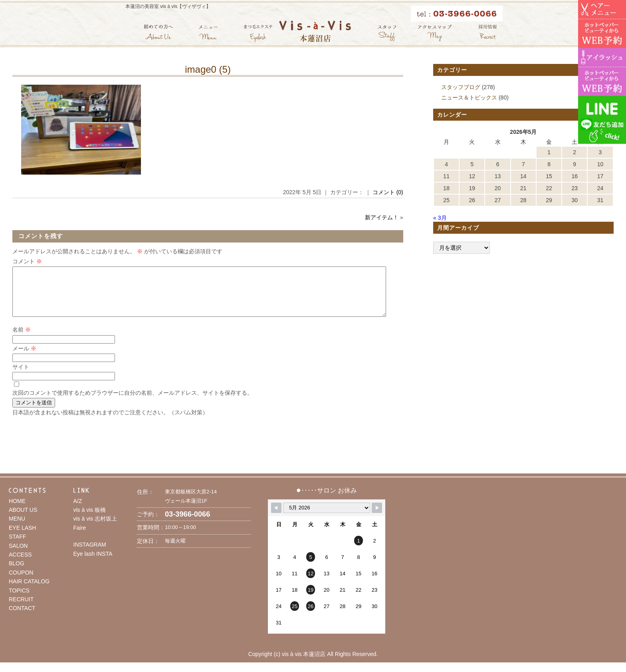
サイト (21, 376)
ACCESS (20, 564)
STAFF (17, 546)
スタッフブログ (461, 87)
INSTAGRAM (90, 554)
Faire (80, 537)
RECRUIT (21, 609)
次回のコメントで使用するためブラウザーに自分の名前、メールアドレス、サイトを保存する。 (133, 402)
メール (24, 358)
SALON (18, 555)
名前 (22, 339)
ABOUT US (23, 519)
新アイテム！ (382, 217)
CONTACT (22, 618)
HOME (17, 511)
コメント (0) (388, 192)
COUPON (21, 582)
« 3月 (440, 218)
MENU (17, 528)
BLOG (17, 573)
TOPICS (19, 600)
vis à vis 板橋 (90, 519)
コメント (27, 261)
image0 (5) (208, 69)
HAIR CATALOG (29, 591)
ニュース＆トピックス (469, 97)
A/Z (78, 511)
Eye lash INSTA (93, 563)
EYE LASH (22, 537)
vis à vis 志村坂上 (95, 528)
